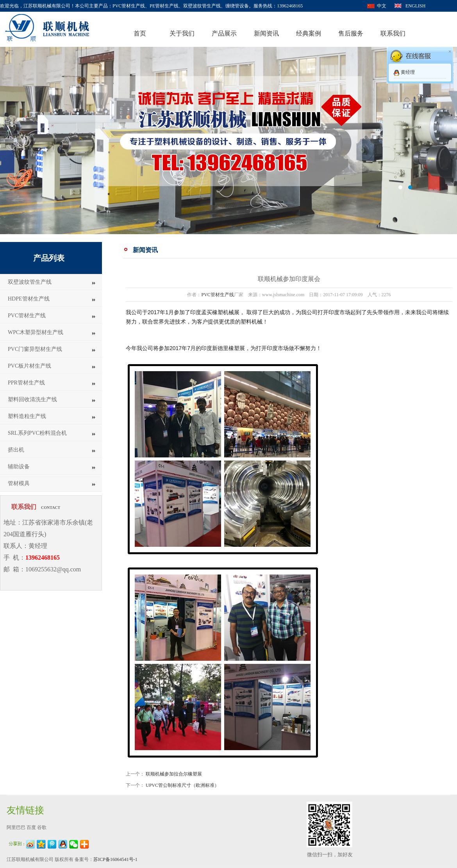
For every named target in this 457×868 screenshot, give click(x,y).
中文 (382, 6)
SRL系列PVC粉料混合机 (37, 433)
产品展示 (224, 33)
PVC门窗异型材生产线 (35, 349)
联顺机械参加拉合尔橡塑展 (174, 774)
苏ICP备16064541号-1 (115, 859)
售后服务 (351, 33)
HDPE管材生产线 (29, 299)
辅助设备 (19, 467)
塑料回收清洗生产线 (32, 399)
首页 (140, 33)
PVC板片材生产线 (29, 366)
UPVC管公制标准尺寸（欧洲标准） (182, 785)
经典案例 (309, 33)
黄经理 (408, 72)
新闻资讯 (266, 33)
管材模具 (19, 483)
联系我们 (393, 33)
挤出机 (16, 450)
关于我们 (182, 33)
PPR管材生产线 (26, 383)
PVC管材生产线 (27, 316)
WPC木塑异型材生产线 (36, 332)
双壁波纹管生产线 (30, 282)
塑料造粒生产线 (27, 416)
